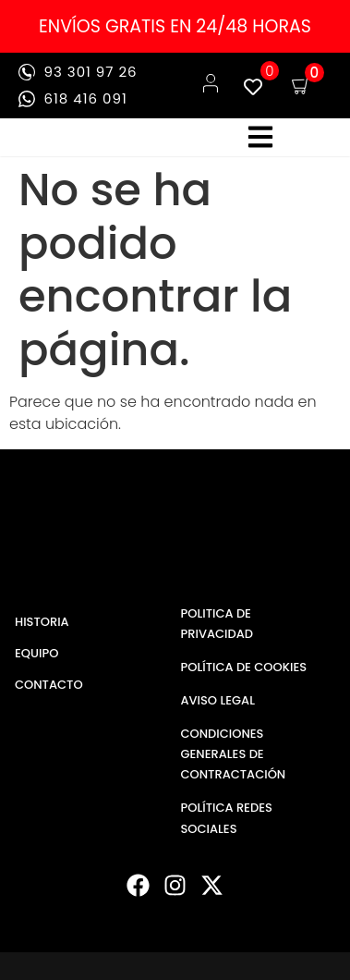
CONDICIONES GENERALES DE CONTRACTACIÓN (234, 754)
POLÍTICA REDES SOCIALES (227, 818)
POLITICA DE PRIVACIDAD (217, 624)
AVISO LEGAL (218, 700)
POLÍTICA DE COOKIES (244, 667)
